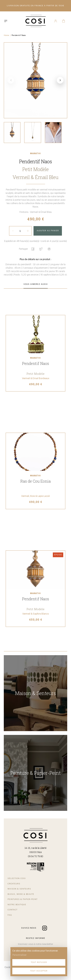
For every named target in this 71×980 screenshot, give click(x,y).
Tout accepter (39, 971)
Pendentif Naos (19, 35)
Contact (12, 910)
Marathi (35, 154)
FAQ (10, 915)
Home (6, 35)
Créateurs (14, 884)
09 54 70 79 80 (35, 856)
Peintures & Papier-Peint (23, 899)
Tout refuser (39, 962)
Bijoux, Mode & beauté (21, 894)
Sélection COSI (17, 878)
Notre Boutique (17, 905)
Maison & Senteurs (19, 889)
